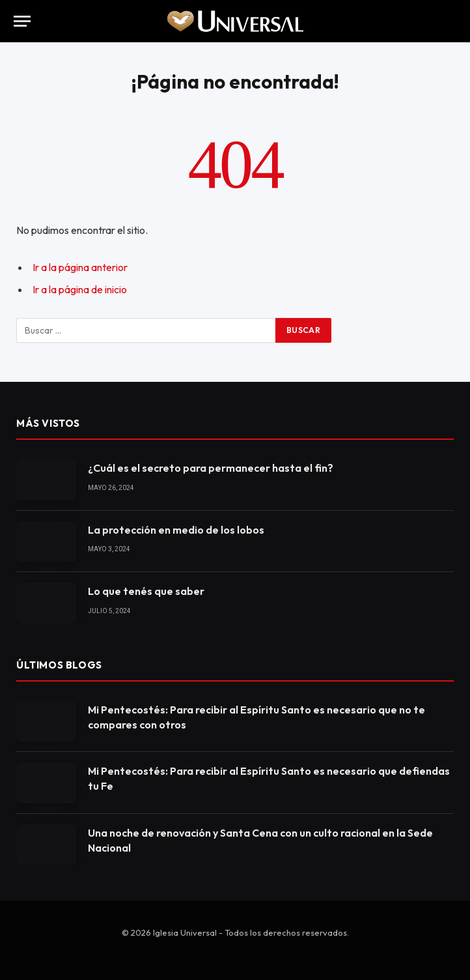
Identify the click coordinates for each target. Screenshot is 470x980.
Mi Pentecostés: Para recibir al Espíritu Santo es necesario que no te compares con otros (256, 717)
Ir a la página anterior (80, 267)
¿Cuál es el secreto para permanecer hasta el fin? (211, 468)
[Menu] (22, 21)
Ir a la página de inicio (80, 289)
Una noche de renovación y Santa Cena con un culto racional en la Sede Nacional (260, 840)
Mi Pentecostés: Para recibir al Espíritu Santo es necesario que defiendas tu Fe (269, 778)
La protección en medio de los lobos (176, 530)
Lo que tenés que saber (146, 591)
